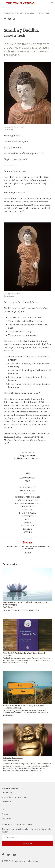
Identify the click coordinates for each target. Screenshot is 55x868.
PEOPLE (27, 522)
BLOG (27, 481)
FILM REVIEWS (27, 507)
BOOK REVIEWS (27, 491)
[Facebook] (3, 855)
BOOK (27, 484)
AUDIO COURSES (27, 478)
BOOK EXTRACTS (27, 487)
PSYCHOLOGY (28, 526)
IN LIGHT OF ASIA (28, 513)
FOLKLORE (28, 510)
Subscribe (27, 844)
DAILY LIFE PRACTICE (28, 500)
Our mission (7, 793)
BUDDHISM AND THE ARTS (28, 497)
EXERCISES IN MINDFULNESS (27, 503)
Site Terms (6, 819)
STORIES (28, 532)
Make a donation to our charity (15, 797)
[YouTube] (14, 855)
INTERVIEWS (27, 516)
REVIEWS (28, 529)
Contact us (6, 802)
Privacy (5, 814)
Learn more (27, 552)
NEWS (28, 519)
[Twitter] (9, 855)
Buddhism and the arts (14, 13)
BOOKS (27, 494)
